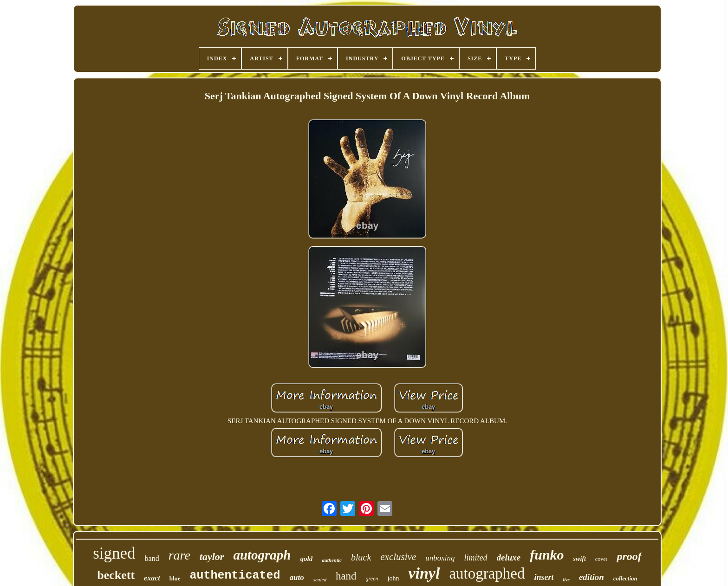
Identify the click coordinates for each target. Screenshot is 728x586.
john (393, 578)
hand (346, 576)
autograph (262, 555)
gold (307, 559)
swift (580, 559)
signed (114, 553)
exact (152, 578)
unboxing (440, 558)
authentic (332, 560)
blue (175, 578)
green (372, 579)
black (361, 557)
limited (476, 558)
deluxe (509, 557)
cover (601, 559)
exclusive (398, 557)
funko (547, 555)
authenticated (235, 576)
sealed (320, 580)
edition (591, 577)
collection (625, 578)
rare (179, 555)
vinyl (424, 573)
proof (629, 556)
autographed (487, 573)
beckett (116, 575)
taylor (212, 557)
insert (544, 577)
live (566, 580)
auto (297, 577)
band (152, 558)
